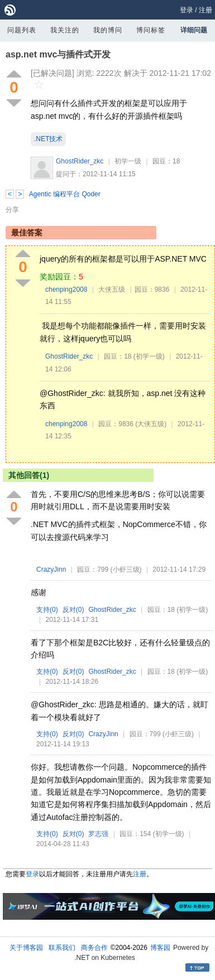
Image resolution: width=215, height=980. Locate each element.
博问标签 (151, 30)
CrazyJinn (51, 569)
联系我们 (62, 948)
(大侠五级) (151, 424)
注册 (206, 10)
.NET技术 (48, 139)
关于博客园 (26, 948)
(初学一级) (149, 356)
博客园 (160, 948)
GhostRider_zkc (80, 161)
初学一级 (128, 161)
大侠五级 (112, 289)
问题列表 (22, 30)
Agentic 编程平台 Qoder (65, 194)
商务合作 (94, 948)
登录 (187, 10)
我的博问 (108, 30)
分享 (12, 210)
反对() (73, 610)
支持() (47, 610)
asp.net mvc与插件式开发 (58, 54)
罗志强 (98, 834)
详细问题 (194, 30)
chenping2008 (66, 289)
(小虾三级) (126, 569)
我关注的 (65, 30)
